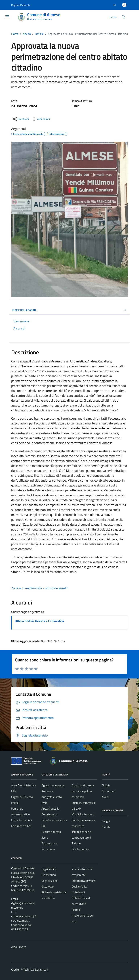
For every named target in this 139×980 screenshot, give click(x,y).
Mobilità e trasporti (83, 814)
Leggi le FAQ (49, 869)
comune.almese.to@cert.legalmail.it (24, 918)
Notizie (106, 785)
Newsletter (48, 898)
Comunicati (109, 791)
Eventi (106, 827)
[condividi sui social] (20, 119)
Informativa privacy (83, 881)
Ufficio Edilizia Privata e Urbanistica (39, 621)
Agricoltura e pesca (53, 785)
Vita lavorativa (80, 849)
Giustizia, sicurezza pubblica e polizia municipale (83, 791)
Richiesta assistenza (54, 892)
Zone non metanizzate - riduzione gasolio (40, 588)
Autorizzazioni (50, 814)
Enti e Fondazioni (22, 820)
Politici (15, 803)
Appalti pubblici (50, 808)
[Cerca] (123, 17)
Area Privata (19, 947)
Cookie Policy (80, 886)
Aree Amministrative (24, 785)
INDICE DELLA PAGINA (69, 310)
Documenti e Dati (22, 826)
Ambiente (47, 791)
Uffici (14, 791)
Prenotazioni (49, 875)
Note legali (78, 892)
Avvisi (105, 797)
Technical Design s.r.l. (36, 969)
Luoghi (106, 821)
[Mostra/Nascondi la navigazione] (7, 17)
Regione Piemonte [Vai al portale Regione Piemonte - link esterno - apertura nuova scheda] (21, 5)
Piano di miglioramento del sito (83, 915)
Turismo (76, 843)
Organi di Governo (22, 797)
